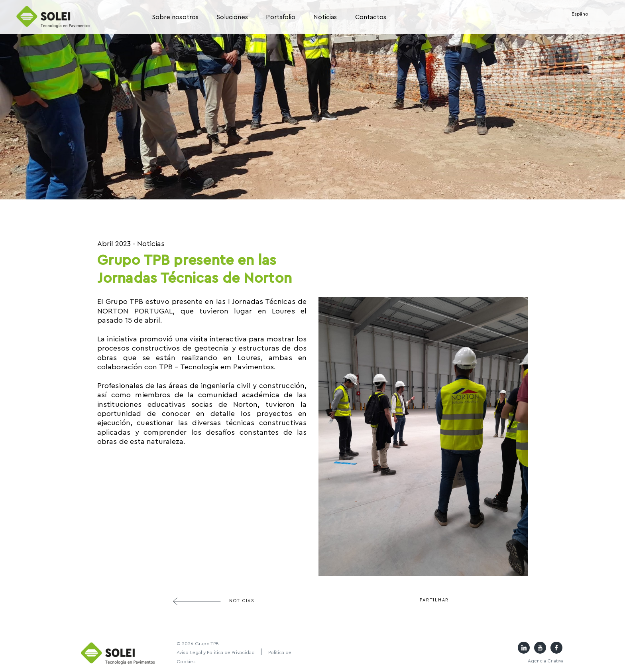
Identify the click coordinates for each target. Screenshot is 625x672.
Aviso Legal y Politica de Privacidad (216, 652)
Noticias (325, 17)
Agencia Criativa (546, 661)
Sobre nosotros (175, 17)
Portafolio (281, 17)
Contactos (371, 17)
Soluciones (232, 17)
